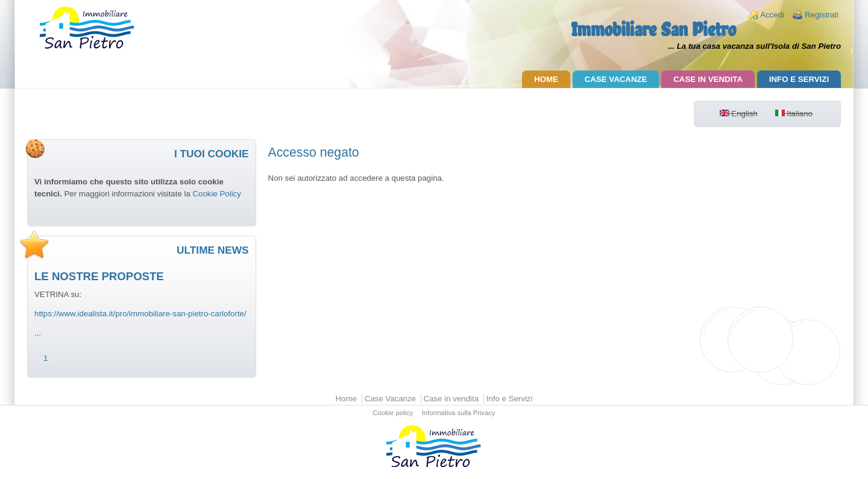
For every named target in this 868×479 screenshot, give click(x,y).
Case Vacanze (616, 79)
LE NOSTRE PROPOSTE (99, 276)
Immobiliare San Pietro (653, 29)
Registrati (822, 15)
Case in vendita (708, 79)
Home (546, 79)
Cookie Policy (216, 194)
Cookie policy (393, 413)
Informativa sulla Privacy (459, 413)
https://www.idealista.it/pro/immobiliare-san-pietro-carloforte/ (140, 314)
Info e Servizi (799, 79)
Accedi (772, 15)
